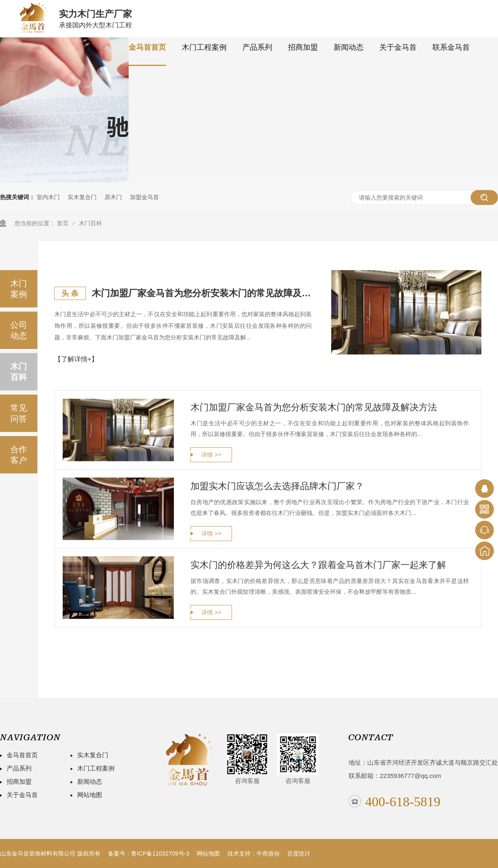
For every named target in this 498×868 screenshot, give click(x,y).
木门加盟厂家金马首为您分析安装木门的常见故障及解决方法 (202, 293)
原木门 (113, 197)
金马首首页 (147, 47)
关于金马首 (398, 47)
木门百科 (90, 223)
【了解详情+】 (76, 359)
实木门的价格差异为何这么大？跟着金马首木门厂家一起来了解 (318, 565)
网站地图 (90, 795)
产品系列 (257, 47)
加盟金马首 (144, 197)
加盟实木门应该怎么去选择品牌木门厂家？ (277, 486)
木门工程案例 (204, 47)
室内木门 (48, 197)
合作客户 (19, 455)
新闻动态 (349, 47)
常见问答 (19, 413)
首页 (63, 223)
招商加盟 (303, 47)
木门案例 (19, 289)
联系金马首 (451, 47)
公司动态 (19, 330)
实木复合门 (82, 197)
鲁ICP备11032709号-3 (160, 853)
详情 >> (211, 455)
